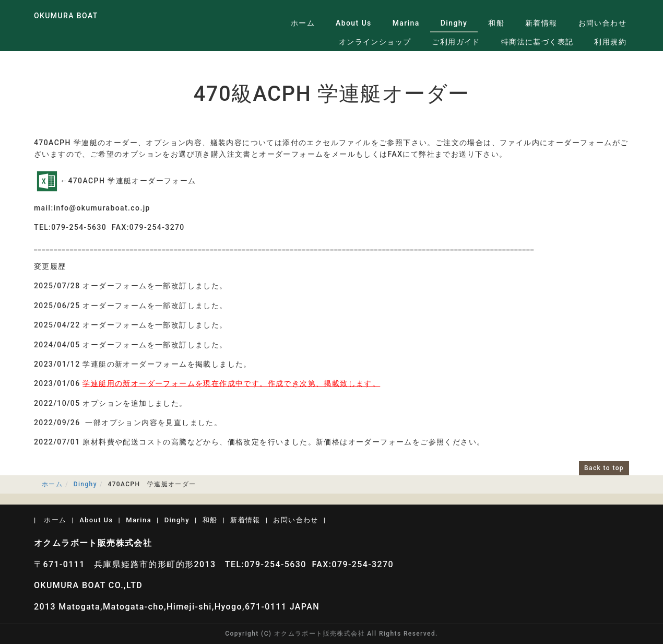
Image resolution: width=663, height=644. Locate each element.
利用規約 (610, 42)
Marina (406, 23)
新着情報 (541, 23)
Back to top (604, 468)
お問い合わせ (602, 23)
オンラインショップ (375, 42)
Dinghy (454, 23)
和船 (496, 23)
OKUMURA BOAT (66, 16)
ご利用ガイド (456, 42)
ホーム (303, 23)
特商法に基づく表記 (537, 42)
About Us (354, 23)
